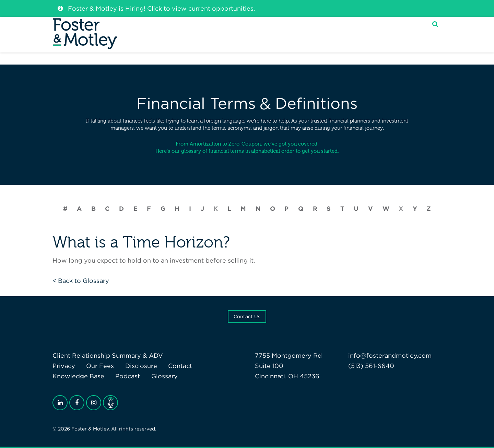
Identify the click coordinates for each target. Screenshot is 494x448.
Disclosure (141, 366)
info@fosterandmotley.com (390, 355)
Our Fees (100, 366)
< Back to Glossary (81, 281)
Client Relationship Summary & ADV (108, 355)
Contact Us (247, 317)
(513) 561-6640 (371, 366)
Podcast (128, 376)
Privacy (64, 366)
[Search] (435, 32)
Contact (180, 366)
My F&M (402, 32)
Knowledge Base (78, 376)
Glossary (164, 376)
